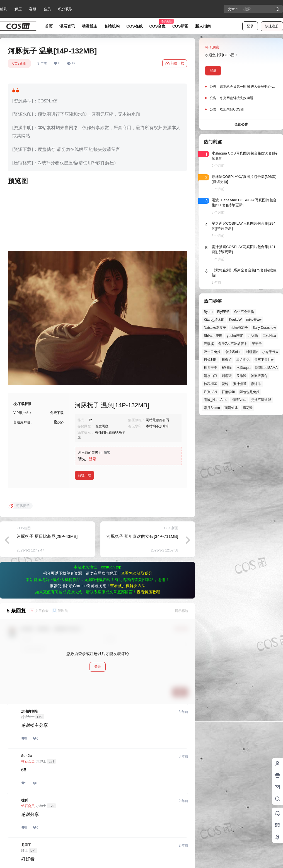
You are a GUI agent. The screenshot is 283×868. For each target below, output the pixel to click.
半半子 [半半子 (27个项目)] (257, 344)
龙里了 (26, 845)
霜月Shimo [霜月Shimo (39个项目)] (212, 408)
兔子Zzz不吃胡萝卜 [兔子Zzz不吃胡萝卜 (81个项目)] (233, 344)
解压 (18, 9)
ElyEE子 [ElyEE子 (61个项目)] (223, 312)
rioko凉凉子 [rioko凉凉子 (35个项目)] (239, 328)
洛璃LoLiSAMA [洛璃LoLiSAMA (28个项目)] (266, 368)
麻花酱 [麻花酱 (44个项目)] (248, 408)
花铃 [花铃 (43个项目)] (225, 384)
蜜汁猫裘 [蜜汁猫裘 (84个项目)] (240, 384)
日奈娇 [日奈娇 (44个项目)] (227, 360)
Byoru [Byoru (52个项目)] (208, 312)
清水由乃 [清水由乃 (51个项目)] (211, 376)
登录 (250, 26)
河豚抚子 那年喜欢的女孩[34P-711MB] (142, 536)
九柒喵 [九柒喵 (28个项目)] (253, 336)
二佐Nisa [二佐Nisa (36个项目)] (269, 336)
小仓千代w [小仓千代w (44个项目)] (270, 352)
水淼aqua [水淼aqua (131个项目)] (244, 368)
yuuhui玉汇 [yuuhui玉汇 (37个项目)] (235, 336)
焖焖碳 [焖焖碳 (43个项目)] (227, 376)
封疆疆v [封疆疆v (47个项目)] (252, 352)
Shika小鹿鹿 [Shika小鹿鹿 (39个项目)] (213, 336)
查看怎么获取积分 (137, 573)
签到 (4, 9)
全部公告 (241, 124)
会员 (47, 9)
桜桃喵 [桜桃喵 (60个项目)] (227, 368)
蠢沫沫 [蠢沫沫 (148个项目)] (256, 384)
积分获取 (65, 9)
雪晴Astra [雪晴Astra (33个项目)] (239, 400)
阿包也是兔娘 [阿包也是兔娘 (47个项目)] (250, 392)
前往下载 (175, 63)
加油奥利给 (30, 711)
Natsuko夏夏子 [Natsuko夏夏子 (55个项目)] (215, 328)
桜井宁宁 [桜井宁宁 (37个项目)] (211, 368)
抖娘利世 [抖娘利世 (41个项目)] (211, 360)
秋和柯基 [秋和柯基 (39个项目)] (211, 384)
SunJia (27, 756)
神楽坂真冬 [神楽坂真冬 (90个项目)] (259, 376)
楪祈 (25, 800)
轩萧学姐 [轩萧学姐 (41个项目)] (228, 392)
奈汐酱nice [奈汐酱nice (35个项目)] (233, 352)
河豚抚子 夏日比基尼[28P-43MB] (47, 536)
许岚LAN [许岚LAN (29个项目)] (210, 392)
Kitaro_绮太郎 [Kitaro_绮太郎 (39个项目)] (214, 320)
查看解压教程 (148, 592)
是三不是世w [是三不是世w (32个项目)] (264, 360)
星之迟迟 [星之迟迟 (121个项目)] (243, 360)
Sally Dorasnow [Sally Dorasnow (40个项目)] (264, 328)
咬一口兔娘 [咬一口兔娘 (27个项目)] (212, 352)
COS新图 (19, 63)
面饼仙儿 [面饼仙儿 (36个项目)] (231, 408)
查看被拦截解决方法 (128, 586)
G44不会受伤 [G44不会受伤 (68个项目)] (244, 312)
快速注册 (272, 26)
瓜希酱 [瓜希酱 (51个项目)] (241, 376)
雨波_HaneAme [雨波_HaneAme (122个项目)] (216, 400)
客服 (33, 9)
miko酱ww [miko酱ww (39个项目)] (254, 320)
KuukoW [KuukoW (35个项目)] (235, 320)
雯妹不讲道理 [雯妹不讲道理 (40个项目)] (261, 400)
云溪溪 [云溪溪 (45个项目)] (209, 344)
